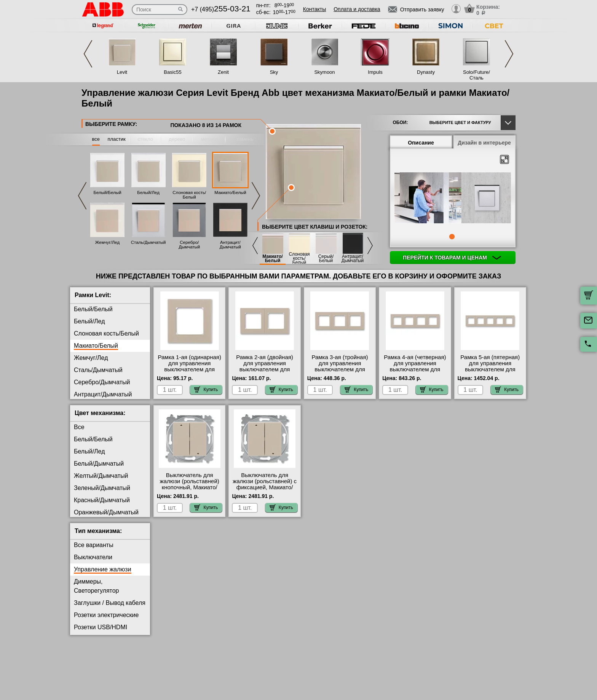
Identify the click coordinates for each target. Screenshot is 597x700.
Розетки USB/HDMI (101, 627)
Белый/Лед (148, 192)
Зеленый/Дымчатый (102, 488)
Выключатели (93, 557)
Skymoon (324, 72)
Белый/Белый (107, 192)
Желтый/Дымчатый (101, 476)
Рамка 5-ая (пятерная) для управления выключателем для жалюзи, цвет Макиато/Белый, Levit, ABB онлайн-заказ (490, 372)
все (96, 139)
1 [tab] (452, 237)
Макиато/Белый (230, 192)
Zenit (223, 72)
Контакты (314, 9)
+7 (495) (221, 9)
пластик (116, 139)
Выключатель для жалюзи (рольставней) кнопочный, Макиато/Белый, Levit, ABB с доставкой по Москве (190, 487)
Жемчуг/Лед (107, 242)
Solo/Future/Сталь (476, 75)
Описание (421, 143)
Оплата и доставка (357, 9)
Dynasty (426, 72)
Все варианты (94, 545)
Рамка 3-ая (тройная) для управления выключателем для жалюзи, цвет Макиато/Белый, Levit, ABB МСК (340, 369)
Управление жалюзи (103, 569)
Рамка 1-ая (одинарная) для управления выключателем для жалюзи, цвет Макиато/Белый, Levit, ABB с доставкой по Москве (190, 372)
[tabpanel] (453, 199)
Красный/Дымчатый (102, 500)
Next (509, 54)
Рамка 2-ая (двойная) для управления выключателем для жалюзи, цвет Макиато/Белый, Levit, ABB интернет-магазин (265, 372)
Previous (88, 54)
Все (79, 427)
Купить (206, 390)
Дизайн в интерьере (484, 143)
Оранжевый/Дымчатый (106, 512)
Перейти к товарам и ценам (452, 258)
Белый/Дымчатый (99, 464)
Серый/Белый (326, 259)
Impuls (375, 72)
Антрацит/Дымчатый (230, 245)
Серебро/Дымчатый (189, 245)
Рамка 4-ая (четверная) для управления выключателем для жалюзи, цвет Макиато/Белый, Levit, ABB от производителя (415, 372)
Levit (122, 72)
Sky (274, 72)
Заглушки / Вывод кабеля (110, 603)
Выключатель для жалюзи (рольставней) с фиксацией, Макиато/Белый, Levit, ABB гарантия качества (265, 487)
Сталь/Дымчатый (148, 242)
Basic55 (172, 72)
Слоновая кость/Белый (189, 195)
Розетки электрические (106, 615)
